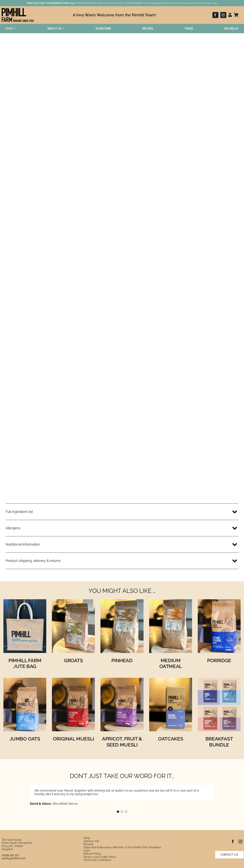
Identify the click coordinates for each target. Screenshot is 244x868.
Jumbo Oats (25, 739)
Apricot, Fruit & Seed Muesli (122, 742)
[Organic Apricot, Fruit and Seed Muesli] (122, 680)
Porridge (219, 660)
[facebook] (215, 15)
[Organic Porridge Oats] (219, 602)
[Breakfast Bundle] (219, 680)
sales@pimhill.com (14, 858)
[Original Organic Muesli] (73, 680)
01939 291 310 (10, 855)
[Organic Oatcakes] (171, 680)
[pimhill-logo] (18, 9)
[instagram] (223, 15)
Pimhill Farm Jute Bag (25, 663)
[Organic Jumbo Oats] (25, 680)
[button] (122, 512)
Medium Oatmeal (171, 663)
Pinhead (122, 660)
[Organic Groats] (73, 602)
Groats (73, 660)
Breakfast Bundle (219, 742)
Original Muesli (73, 739)
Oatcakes (171, 739)
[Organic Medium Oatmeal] (171, 602)
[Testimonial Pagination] (118, 812)
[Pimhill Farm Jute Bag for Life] (25, 602)
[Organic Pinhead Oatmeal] (122, 602)
